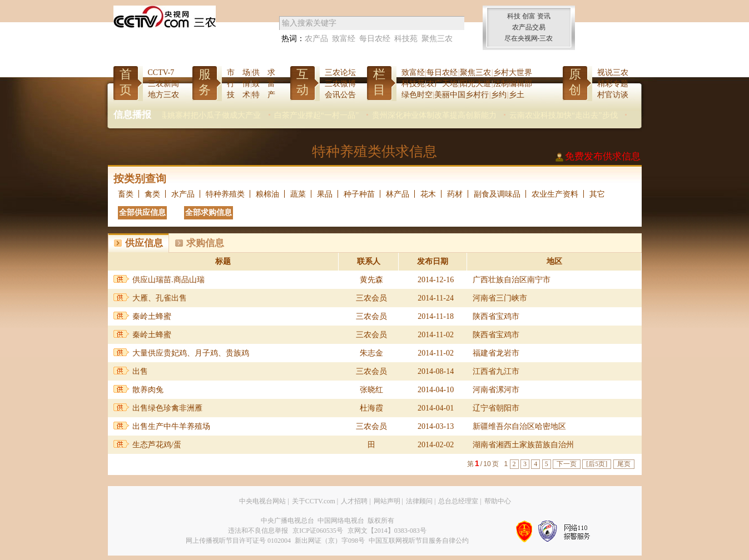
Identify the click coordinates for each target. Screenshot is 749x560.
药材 (455, 194)
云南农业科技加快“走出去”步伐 (584, 115)
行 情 (239, 84)
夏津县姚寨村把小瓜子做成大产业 (224, 115)
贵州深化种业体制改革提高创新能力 (455, 115)
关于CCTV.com (314, 501)
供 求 (264, 72)
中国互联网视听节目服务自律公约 (419, 541)
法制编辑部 (513, 84)
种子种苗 (359, 194)
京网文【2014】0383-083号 (387, 531)
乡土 (517, 95)
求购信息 (205, 243)
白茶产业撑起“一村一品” (338, 115)
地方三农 (163, 95)
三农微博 (340, 84)
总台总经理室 (458, 501)
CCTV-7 (161, 72)
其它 (597, 194)
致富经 (344, 39)
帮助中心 (498, 501)
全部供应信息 (142, 212)
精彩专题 (613, 84)
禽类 (152, 194)
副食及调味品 (497, 194)
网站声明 (387, 501)
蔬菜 (298, 194)
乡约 (499, 95)
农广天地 (442, 84)
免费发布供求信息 (603, 156)
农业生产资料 (555, 194)
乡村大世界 (513, 72)
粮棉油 (267, 194)
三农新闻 (163, 84)
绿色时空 (417, 95)
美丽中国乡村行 (462, 95)
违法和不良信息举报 (258, 531)
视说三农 (613, 72)
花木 (428, 194)
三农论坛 (340, 72)
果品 (325, 194)
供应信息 (144, 243)
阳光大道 (475, 84)
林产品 (398, 194)
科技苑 (406, 39)
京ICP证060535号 (318, 531)
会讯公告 (340, 95)
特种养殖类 (225, 194)
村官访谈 (613, 95)
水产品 (183, 194)
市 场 (239, 72)
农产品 (316, 39)
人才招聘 (354, 501)
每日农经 (375, 39)
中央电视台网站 (262, 501)
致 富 (264, 84)
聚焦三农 (437, 39)
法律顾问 (419, 501)
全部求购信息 (209, 212)
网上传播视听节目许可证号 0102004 (238, 541)
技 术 (239, 95)
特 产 (264, 95)
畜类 (126, 194)
